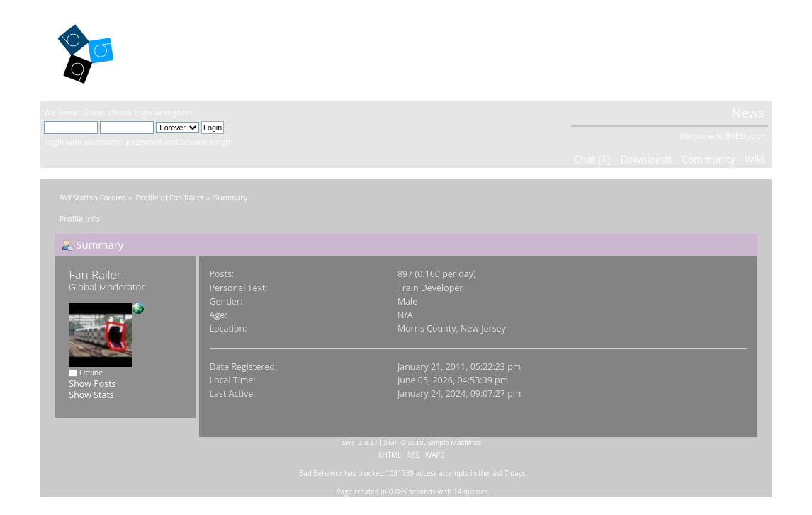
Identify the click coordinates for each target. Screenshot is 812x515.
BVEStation (196, 50)
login (143, 112)
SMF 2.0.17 (360, 442)
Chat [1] (593, 159)
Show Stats (91, 395)
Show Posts (92, 384)
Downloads (646, 159)
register (179, 112)
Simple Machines (454, 442)
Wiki (754, 159)
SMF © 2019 (404, 442)
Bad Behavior (321, 473)
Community (709, 159)
